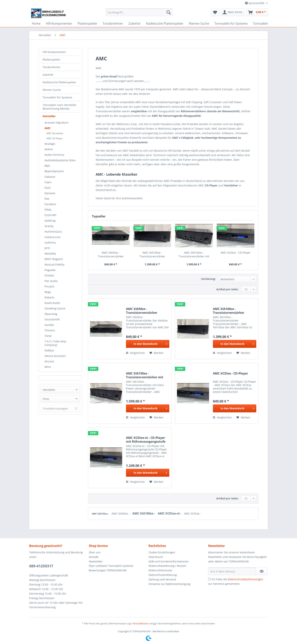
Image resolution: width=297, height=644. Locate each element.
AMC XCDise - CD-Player (236, 253)
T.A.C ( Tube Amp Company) (55, 343)
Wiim (48, 367)
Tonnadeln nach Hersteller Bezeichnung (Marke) (60, 107)
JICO (47, 248)
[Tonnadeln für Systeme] (231, 23)
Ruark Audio (52, 303)
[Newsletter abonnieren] (262, 571)
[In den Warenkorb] (148, 344)
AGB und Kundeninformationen (169, 561)
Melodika (50, 253)
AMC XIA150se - (101, 514)
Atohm (49, 149)
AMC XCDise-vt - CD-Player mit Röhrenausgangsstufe (146, 440)
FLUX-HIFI (50, 215)
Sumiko (49, 325)
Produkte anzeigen (60, 408)
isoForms (50, 243)
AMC (48, 128)
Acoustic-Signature (56, 123)
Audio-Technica (54, 155)
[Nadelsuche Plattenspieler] (165, 23)
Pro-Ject (49, 286)
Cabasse (50, 177)
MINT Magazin (54, 259)
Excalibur (50, 204)
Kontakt (94, 557)
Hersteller (49, 116)
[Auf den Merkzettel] (156, 353)
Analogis (50, 144)
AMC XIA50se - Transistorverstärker (111, 254)
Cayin (48, 182)
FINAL (48, 210)
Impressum (156, 557)
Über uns (95, 552)
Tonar (48, 336)
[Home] (36, 23)
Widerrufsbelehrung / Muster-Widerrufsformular (168, 568)
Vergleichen (135, 353)
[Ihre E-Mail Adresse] (232, 571)
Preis (46, 399)
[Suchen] (169, 12)
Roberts (49, 297)
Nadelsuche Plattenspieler (59, 82)
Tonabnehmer (52, 67)
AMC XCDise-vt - (170, 513)
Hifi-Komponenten (54, 52)
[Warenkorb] (257, 12)
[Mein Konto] (233, 12)
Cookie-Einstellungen (162, 552)
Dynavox (50, 193)
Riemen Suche (52, 90)
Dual (47, 188)
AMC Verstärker (55, 133)
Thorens (50, 330)
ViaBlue (49, 350)
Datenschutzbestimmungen (245, 579)
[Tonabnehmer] (113, 23)
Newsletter (96, 561)
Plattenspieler (51, 60)
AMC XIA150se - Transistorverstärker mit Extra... (194, 255)
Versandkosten (140, 623)
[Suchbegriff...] (139, 12)
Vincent (49, 361)
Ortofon (49, 275)
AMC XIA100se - (144, 513)
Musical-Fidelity (54, 264)
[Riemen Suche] (199, 23)
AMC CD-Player (55, 138)
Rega (48, 292)
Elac (47, 199)
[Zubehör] (135, 23)
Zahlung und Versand (162, 579)
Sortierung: (208, 279)
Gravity (49, 226)
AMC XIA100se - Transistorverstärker (152, 254)
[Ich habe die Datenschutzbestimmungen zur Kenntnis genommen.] (209, 579)
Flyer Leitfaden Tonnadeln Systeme (111, 566)
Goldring (50, 221)
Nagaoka (50, 270)
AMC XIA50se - (121, 514)
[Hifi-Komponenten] (59, 23)
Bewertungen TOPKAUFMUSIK (108, 570)
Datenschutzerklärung (163, 575)
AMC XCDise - (193, 514)
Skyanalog (51, 314)
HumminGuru (53, 232)
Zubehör (48, 75)
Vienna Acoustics (55, 356)
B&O (47, 166)
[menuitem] (139, 14)
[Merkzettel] (215, 12)
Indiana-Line (52, 237)
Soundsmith (52, 319)
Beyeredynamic (54, 171)
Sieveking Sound (55, 308)
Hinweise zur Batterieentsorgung (169, 584)
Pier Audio (51, 281)
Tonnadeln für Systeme (57, 97)
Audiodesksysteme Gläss (60, 160)
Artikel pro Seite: (227, 289)
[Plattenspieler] (87, 23)
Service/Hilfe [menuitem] (255, 3)
